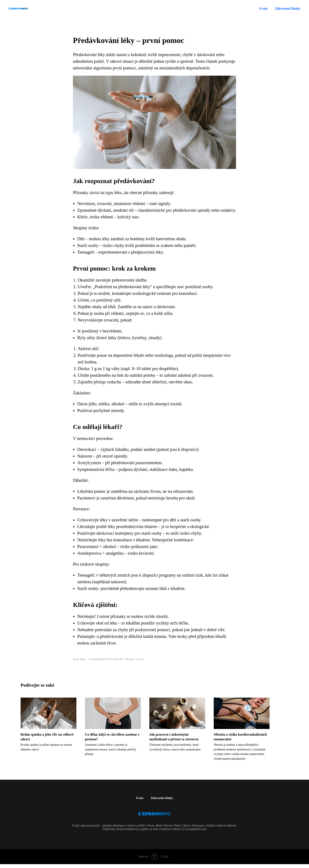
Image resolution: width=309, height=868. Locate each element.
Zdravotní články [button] (288, 8)
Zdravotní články (162, 802)
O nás (264, 8)
